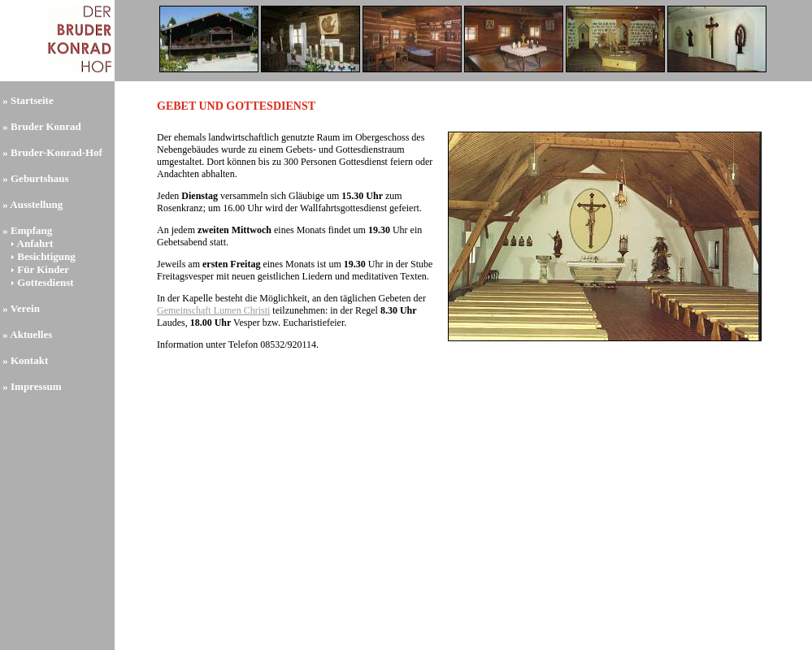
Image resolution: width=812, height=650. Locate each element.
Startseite (32, 100)
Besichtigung (46, 256)
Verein (25, 308)
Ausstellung (36, 204)
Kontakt (29, 360)
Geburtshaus (40, 178)
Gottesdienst (45, 282)
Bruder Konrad (46, 126)
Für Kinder (43, 269)
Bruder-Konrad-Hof (56, 152)
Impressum (36, 386)
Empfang (31, 230)
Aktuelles (31, 334)
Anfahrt (35, 243)
